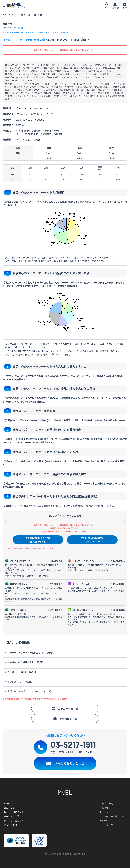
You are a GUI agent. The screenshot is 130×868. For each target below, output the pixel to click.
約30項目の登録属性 (41, 134)
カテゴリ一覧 (17, 15)
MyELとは (9, 803)
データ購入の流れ (13, 816)
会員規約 (104, 821)
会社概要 (104, 808)
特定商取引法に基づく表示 (113, 816)
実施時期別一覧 (65, 719)
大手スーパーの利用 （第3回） (22, 672)
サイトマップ (106, 825)
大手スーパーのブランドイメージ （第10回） (29, 691)
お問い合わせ (11, 825)
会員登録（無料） (41, 50)
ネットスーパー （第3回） (19, 682)
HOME (5, 15)
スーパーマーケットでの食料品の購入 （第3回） (30, 653)
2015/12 (7, 28)
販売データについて (14, 812)
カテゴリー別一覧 (65, 709)
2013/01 (18, 28)
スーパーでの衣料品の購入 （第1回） (25, 662)
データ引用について (14, 821)
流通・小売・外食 (34, 15)
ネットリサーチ (107, 812)
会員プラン (9, 808)
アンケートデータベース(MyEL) (16, 6)
